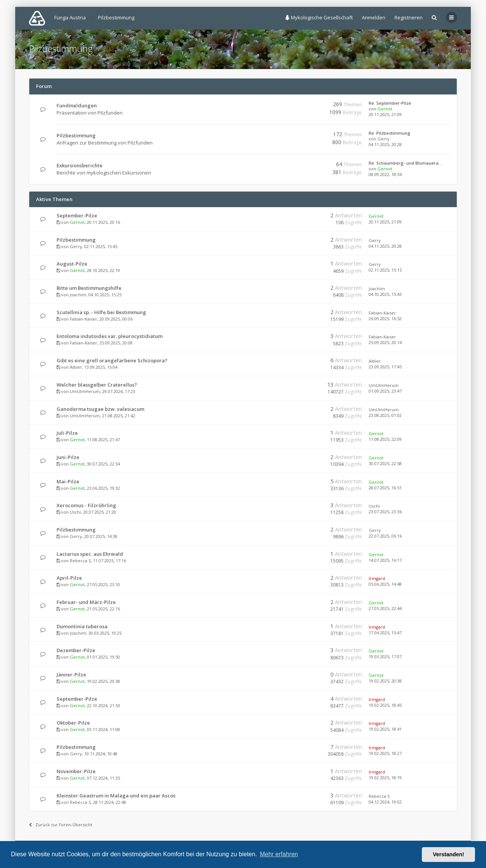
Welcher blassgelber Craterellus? (97, 385)
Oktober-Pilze (73, 723)
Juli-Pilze (67, 433)
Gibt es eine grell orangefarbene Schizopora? (112, 360)
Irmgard (377, 578)
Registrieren (409, 17)
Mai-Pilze (68, 481)
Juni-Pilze (68, 457)
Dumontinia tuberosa (82, 626)
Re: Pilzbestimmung (390, 133)
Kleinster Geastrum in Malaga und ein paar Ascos (116, 796)
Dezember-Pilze (76, 650)
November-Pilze (76, 771)
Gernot (385, 109)
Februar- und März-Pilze (86, 602)
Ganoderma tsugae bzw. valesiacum (100, 409)
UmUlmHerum (85, 391)
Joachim (78, 295)
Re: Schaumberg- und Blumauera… (405, 163)
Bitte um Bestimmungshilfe (89, 288)
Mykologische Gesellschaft (319, 17)
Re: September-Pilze (390, 103)
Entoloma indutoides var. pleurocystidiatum (110, 336)
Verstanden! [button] (448, 854)
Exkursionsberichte (80, 165)
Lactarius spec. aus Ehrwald (90, 554)
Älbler (76, 367)
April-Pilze (69, 578)
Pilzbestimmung (61, 48)
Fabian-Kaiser (84, 319)
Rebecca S (80, 561)
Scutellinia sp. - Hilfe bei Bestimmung (101, 312)
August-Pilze (72, 264)
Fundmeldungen (77, 105)
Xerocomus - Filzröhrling (86, 505)
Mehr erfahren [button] (279, 854)
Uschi (75, 512)
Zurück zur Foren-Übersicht (61, 825)
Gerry (383, 139)
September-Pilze (77, 215)
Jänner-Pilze (71, 675)
